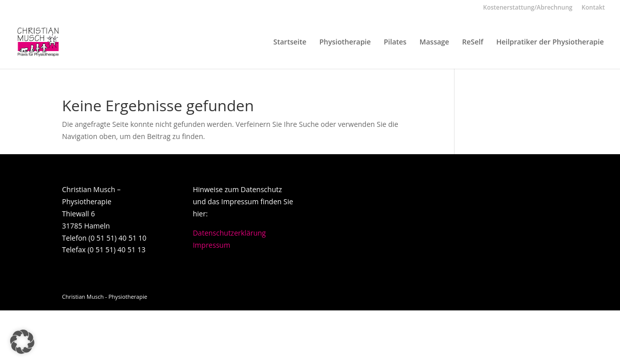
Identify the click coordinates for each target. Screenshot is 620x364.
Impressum (212, 245)
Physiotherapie (345, 42)
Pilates (395, 42)
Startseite (290, 42)
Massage (435, 42)
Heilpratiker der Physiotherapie (550, 42)
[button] (22, 342)
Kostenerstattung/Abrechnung (528, 8)
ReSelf (473, 42)
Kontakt (593, 8)
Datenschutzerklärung (229, 233)
